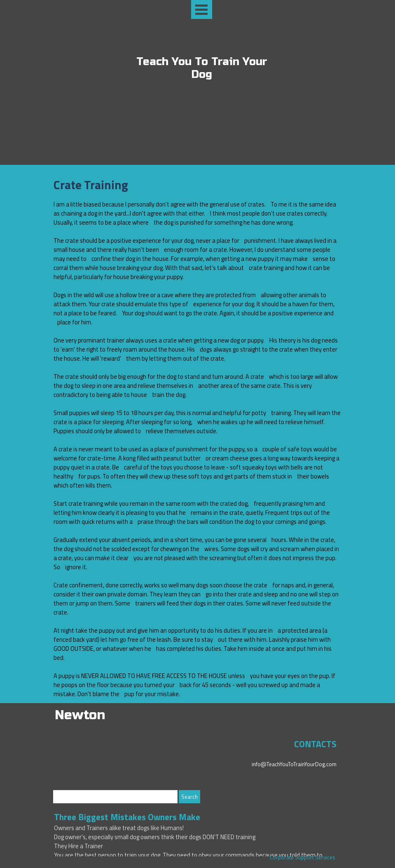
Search (189, 797)
